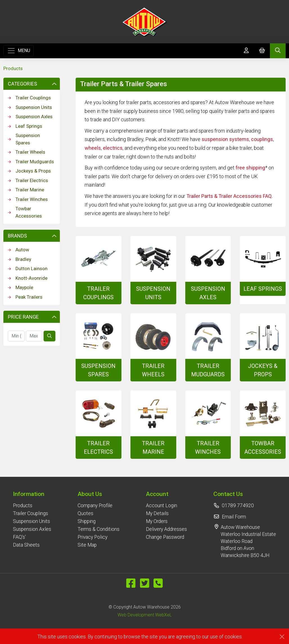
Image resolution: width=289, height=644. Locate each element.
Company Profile (95, 506)
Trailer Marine (26, 190)
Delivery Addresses (166, 529)
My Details (157, 513)
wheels (93, 148)
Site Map (87, 545)
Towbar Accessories (25, 212)
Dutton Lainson (28, 269)
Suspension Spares (24, 139)
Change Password (165, 537)
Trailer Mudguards (31, 162)
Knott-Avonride (28, 278)
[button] (32, 494)
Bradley (20, 259)
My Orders (157, 521)
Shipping (87, 521)
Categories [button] (32, 84)
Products (13, 68)
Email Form (234, 517)
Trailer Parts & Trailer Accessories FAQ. (230, 196)
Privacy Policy (92, 537)
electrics (113, 148)
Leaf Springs (25, 126)
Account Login (162, 506)
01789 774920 (238, 506)
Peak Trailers (25, 297)
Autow (19, 250)
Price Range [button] (32, 317)
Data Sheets (26, 545)
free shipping (250, 168)
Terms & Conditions (99, 529)
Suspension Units (30, 107)
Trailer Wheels (27, 152)
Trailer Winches (28, 199)
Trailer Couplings (29, 98)
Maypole (21, 287)
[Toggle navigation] (19, 51)
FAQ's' (19, 537)
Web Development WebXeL (145, 615)
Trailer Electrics (28, 180)
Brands (32, 236)
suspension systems (225, 139)
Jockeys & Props (29, 171)
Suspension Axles (30, 117)
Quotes (85, 513)
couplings (262, 139)
